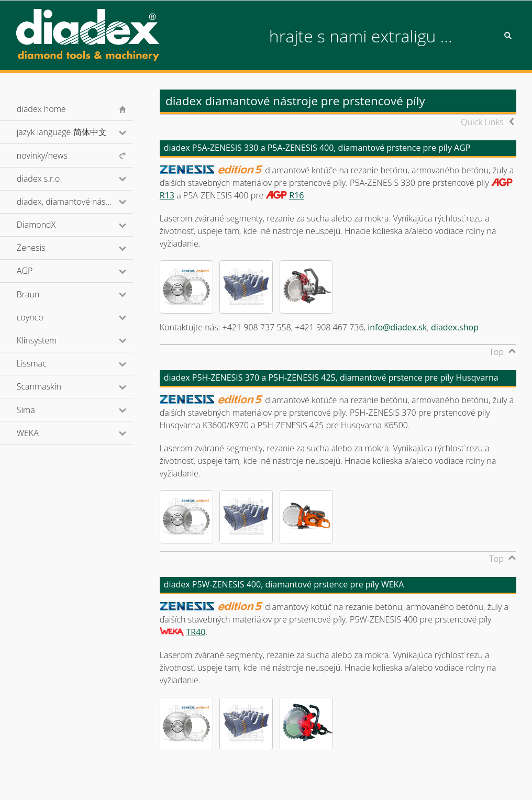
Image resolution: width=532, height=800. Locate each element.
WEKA (42, 433)
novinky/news (42, 155)
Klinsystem (51, 340)
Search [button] (508, 36)
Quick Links (482, 122)
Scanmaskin (53, 386)
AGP (39, 271)
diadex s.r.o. (53, 179)
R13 (167, 195)
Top (496, 352)
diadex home (41, 109)
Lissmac (46, 363)
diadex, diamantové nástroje (75, 202)
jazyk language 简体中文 (75, 132)
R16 (296, 195)
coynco (44, 317)
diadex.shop (455, 327)
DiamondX (50, 225)
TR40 (196, 632)
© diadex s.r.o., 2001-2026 (59, 781)
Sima (40, 410)
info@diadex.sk (397, 327)
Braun (42, 294)
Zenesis (45, 248)
